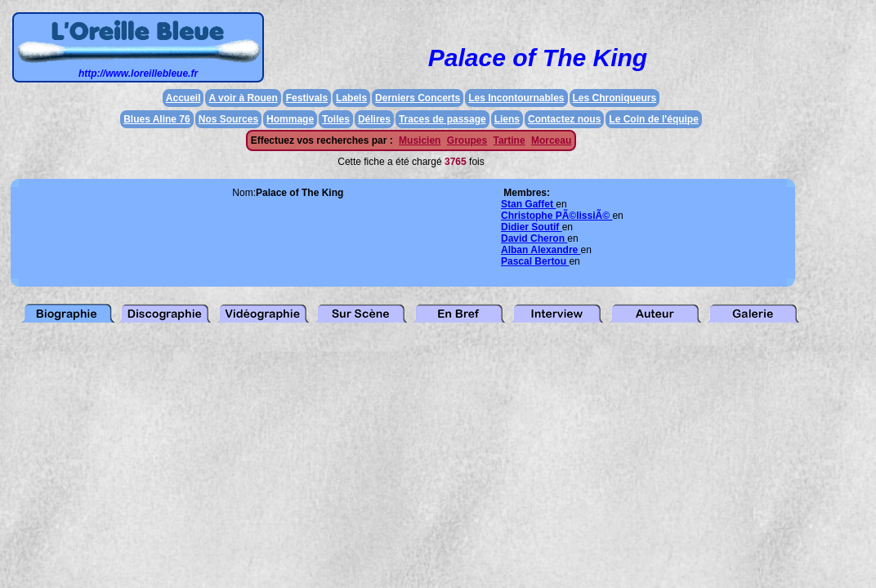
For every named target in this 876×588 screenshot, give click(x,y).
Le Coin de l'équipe (654, 119)
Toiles (336, 119)
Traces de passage (442, 119)
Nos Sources (228, 119)
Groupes (467, 140)
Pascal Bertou (535, 261)
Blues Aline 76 (157, 119)
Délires (374, 119)
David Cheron (534, 238)
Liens (507, 119)
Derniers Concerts (418, 98)
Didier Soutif (532, 227)
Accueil (183, 98)
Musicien (420, 140)
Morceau (551, 140)
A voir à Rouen (243, 98)
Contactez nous (564, 119)
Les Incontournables (516, 98)
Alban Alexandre (541, 250)
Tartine (509, 140)
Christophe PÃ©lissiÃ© (556, 216)
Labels (351, 98)
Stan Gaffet (528, 204)
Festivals (307, 98)
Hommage (290, 119)
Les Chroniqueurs (615, 98)
